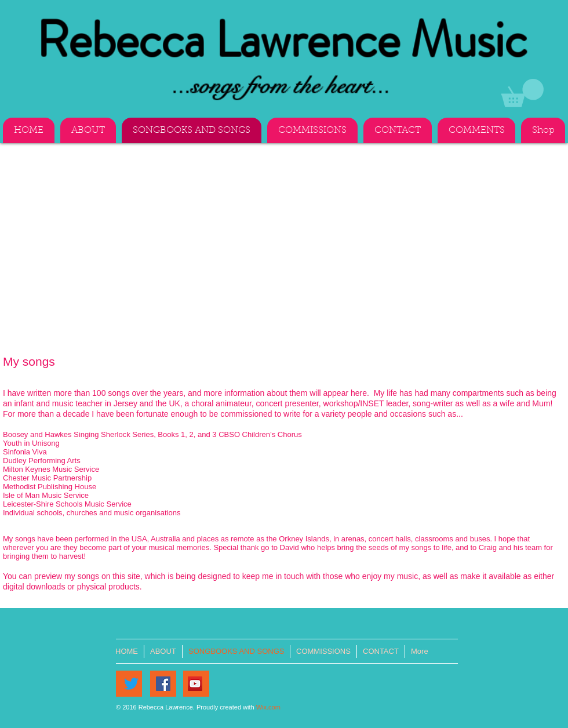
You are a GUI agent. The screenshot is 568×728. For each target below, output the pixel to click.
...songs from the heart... (281, 85)
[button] (523, 93)
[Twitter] (131, 684)
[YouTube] (195, 684)
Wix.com (268, 707)
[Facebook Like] (242, 691)
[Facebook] (163, 684)
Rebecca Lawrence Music (282, 40)
